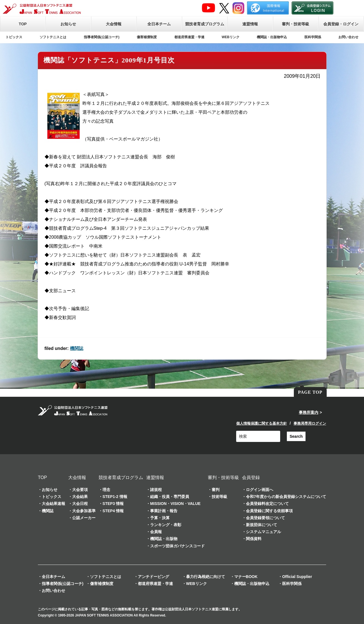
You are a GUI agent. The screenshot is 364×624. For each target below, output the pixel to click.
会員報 (156, 532)
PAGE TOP (310, 392)
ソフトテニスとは (53, 37)
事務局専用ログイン (310, 423)
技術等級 (219, 497)
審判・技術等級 (295, 24)
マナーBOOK (246, 577)
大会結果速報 (53, 504)
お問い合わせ (348, 37)
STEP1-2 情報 (115, 497)
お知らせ (68, 24)
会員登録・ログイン (341, 24)
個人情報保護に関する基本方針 (262, 423)
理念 (106, 490)
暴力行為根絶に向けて (206, 577)
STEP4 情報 (113, 511)
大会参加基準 (84, 511)
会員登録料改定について (267, 504)
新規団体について (262, 525)
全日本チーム (159, 24)
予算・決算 (160, 518)
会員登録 (251, 477)
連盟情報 (250, 24)
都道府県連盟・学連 (189, 37)
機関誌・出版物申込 (272, 37)
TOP (23, 24)
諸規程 (156, 490)
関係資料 (254, 539)
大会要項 (80, 490)
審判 (216, 490)
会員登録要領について (265, 518)
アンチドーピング (153, 577)
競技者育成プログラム (205, 24)
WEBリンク (231, 37)
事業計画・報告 (164, 511)
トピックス (14, 37)
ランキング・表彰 (166, 525)
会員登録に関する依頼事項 (269, 511)
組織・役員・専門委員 (170, 497)
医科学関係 (313, 37)
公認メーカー (84, 518)
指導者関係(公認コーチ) (102, 37)
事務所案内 (309, 412)
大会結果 (80, 497)
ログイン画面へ (260, 490)
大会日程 (80, 504)
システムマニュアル (263, 532)
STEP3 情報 (113, 504)
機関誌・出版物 (164, 539)
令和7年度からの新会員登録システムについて (286, 497)
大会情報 (114, 24)
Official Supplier (297, 577)
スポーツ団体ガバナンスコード (177, 546)
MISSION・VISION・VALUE (175, 504)
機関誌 (77, 348)
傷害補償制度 (147, 37)
